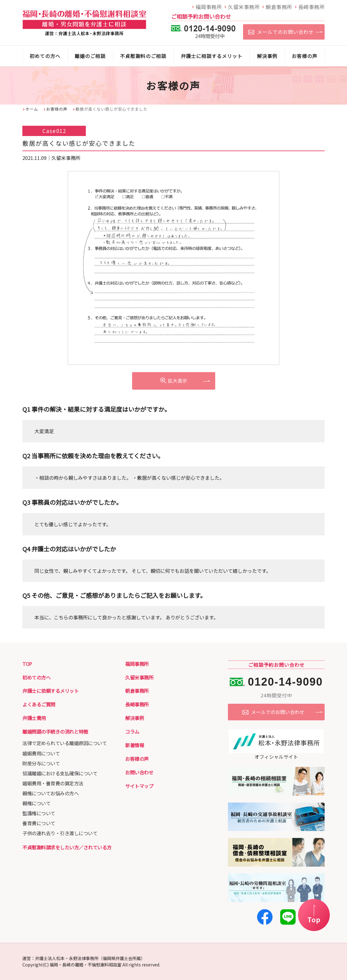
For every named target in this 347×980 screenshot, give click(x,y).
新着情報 (135, 745)
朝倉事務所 (137, 691)
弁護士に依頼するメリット (50, 691)
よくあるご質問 (39, 704)
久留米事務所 (139, 677)
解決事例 (135, 718)
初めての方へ (36, 677)
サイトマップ (139, 786)
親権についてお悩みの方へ (50, 793)
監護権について (39, 813)
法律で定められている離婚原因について (65, 743)
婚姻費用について (41, 753)
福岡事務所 (137, 664)
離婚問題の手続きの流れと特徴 (55, 732)
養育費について (39, 823)
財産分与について (41, 763)
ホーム (32, 109)
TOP (27, 664)
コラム (132, 732)
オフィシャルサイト (276, 753)
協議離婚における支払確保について (60, 773)
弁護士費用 (34, 718)
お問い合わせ (139, 772)
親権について (36, 803)
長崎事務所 (137, 704)
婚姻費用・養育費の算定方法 (53, 783)
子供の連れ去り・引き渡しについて (60, 833)
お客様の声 (57, 109)
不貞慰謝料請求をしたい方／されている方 (67, 847)
